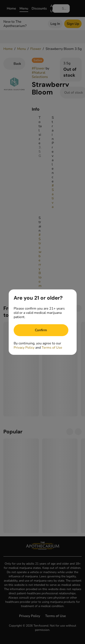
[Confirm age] (41, 330)
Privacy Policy (24, 348)
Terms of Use (52, 348)
